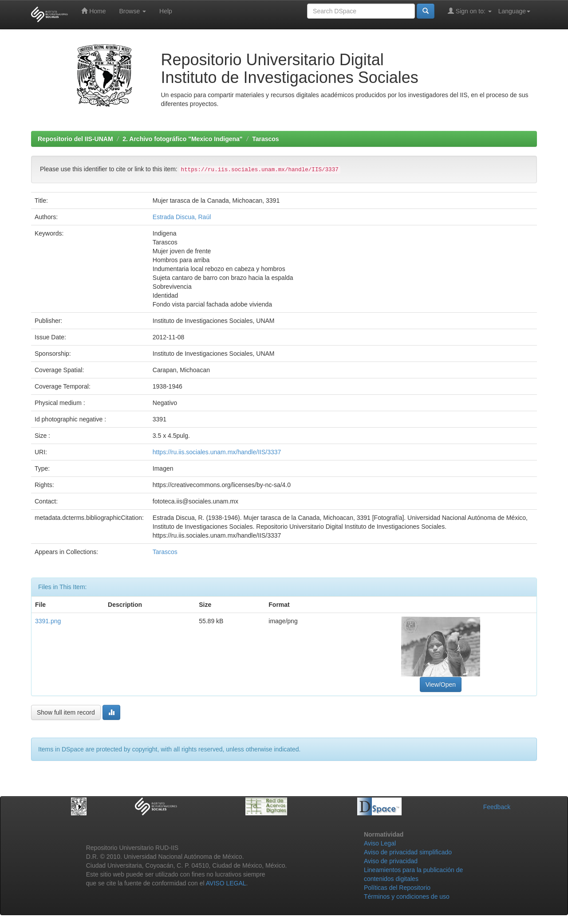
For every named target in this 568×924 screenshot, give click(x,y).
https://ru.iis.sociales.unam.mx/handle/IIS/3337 (217, 452)
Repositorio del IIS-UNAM (75, 139)
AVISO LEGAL (226, 883)
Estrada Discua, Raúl (182, 217)
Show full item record (66, 712)
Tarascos (265, 139)
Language (514, 11)
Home (93, 11)
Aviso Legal (380, 843)
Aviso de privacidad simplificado (408, 852)
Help (166, 11)
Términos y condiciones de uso (407, 896)
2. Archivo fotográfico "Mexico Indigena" (182, 139)
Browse (132, 11)
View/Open (441, 684)
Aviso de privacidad (391, 861)
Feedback (497, 807)
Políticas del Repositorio (397, 888)
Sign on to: (470, 11)
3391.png (48, 621)
